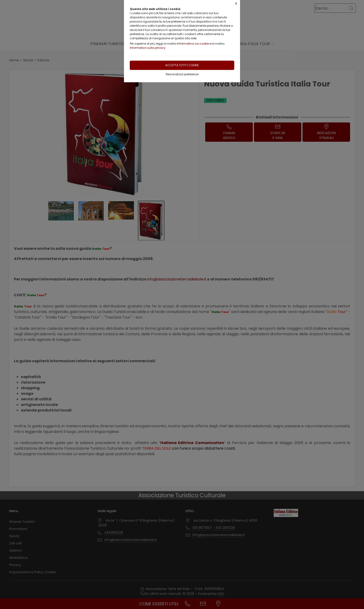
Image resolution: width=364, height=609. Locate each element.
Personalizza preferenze (182, 74)
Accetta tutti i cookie (182, 65)
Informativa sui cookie (193, 44)
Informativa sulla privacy (148, 48)
